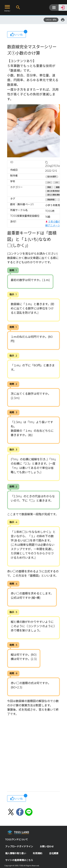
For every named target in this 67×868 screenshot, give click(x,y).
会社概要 (54, 853)
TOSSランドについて (17, 840)
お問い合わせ (47, 847)
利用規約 (38, 853)
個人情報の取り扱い (16, 853)
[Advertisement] (33, 754)
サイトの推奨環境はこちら (19, 860)
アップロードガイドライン (19, 847)
